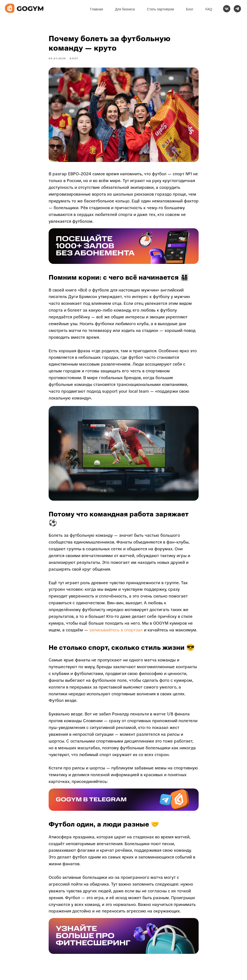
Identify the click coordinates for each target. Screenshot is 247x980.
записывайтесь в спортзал (116, 633)
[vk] (227, 9)
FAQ (209, 9)
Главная (96, 9)
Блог (190, 9)
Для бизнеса (125, 9)
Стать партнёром (160, 9)
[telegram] (237, 9)
